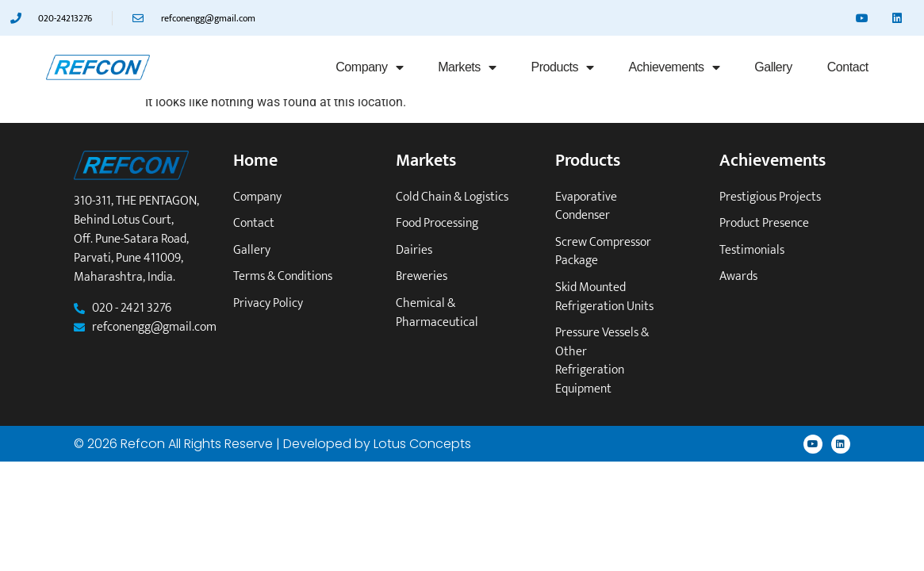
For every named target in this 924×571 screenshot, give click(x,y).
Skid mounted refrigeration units (604, 299)
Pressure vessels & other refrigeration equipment (602, 364)
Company (369, 67)
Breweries (422, 278)
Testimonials (752, 251)
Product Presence (764, 224)
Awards (738, 278)
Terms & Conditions (283, 278)
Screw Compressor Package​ (603, 253)
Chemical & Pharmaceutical (437, 315)
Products (562, 67)
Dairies (414, 251)
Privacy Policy (268, 305)
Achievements (675, 67)
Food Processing (437, 224)
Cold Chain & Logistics (452, 197)
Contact (848, 67)
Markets (467, 67)
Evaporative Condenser (586, 207)
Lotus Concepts (422, 447)
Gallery (773, 67)
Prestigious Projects (770, 197)
